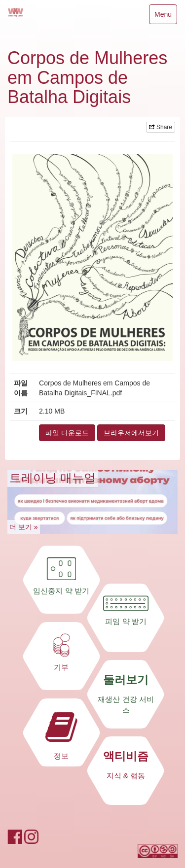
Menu (163, 17)
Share (161, 127)
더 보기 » (24, 527)
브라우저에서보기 (131, 433)
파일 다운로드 (67, 433)
